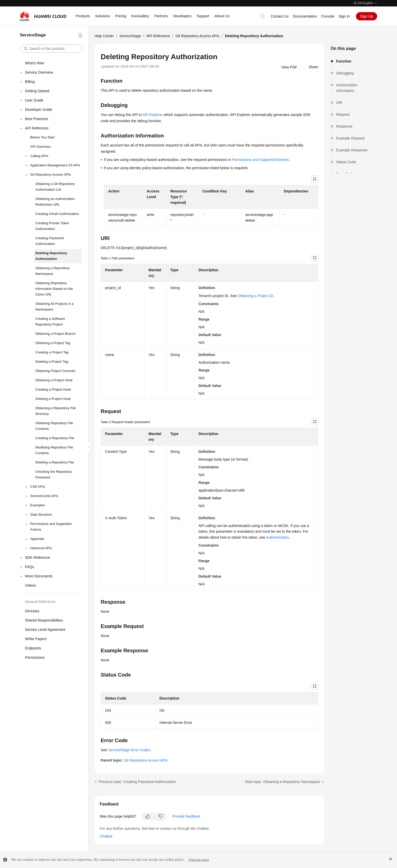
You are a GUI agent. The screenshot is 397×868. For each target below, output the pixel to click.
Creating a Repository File (55, 438)
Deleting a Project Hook (53, 399)
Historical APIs (41, 548)
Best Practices (37, 119)
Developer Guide (39, 110)
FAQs (30, 567)
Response (344, 126)
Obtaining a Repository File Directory (56, 411)
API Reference (37, 128)
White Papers (36, 639)
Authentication (278, 537)
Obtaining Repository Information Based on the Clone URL (54, 289)
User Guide (34, 100)
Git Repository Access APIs (51, 175)
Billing (30, 82)
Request (343, 114)
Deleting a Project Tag (52, 362)
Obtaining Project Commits (55, 371)
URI (339, 103)
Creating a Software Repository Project (50, 321)
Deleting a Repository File (55, 462)
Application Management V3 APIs (55, 165)
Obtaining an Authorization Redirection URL (55, 202)
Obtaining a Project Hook (54, 380)
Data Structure (41, 514)
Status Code (346, 162)
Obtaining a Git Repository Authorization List (55, 187)
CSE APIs (38, 487)
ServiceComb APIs (44, 496)
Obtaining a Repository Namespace (52, 271)
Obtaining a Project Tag (53, 343)
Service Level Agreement (45, 630)
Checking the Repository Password (54, 474)
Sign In (344, 16)
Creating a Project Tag (52, 352)
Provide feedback (186, 816)
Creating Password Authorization (50, 241)
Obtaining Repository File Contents (54, 426)
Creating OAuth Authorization (57, 214)
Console (328, 16)
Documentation (305, 16)
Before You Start (42, 137)
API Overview (40, 147)
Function (344, 61)
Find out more (199, 860)
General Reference (40, 602)
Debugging (345, 73)
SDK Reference (38, 557)
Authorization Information (347, 88)
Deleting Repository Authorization (51, 256)
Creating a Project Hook (53, 389)
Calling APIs (39, 156)
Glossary (32, 611)
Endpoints (33, 648)
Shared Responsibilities (44, 620)
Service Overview (39, 72)
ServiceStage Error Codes (129, 750)
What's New (35, 63)
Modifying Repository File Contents (54, 450)
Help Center (104, 36)
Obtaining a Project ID (256, 296)
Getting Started (37, 91)
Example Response (352, 150)
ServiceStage (130, 36)
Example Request (350, 138)
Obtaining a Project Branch (55, 334)
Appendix (37, 539)
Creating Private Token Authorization (52, 226)
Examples (38, 505)
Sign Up (367, 16)
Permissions (35, 657)
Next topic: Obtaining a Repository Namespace (283, 782)
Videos (31, 585)
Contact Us (280, 16)
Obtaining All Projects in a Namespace (55, 307)
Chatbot (106, 836)
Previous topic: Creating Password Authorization (137, 782)
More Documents (39, 576)
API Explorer (153, 115)
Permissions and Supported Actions (51, 527)
